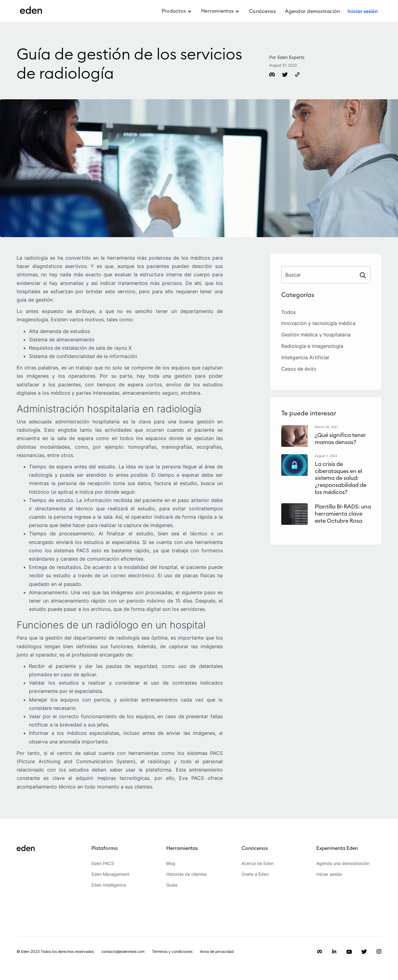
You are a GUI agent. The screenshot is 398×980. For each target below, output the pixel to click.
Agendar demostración (312, 11)
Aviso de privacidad (217, 952)
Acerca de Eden (258, 864)
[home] (31, 13)
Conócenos (262, 11)
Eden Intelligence (109, 885)
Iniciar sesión (329, 874)
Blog (171, 864)
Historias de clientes (187, 874)
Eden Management (110, 874)
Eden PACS (103, 864)
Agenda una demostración (343, 864)
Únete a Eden (255, 874)
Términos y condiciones (172, 952)
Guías (172, 885)
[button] (177, 14)
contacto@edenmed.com (123, 952)
